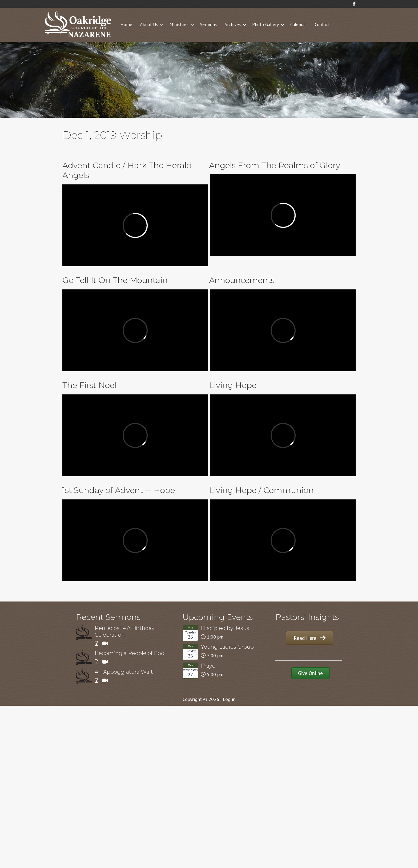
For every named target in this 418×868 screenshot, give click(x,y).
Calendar (299, 25)
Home (126, 25)
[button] (162, 25)
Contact (322, 25)
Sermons (208, 25)
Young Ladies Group (227, 647)
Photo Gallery (266, 25)
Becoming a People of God (130, 653)
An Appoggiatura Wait (124, 672)
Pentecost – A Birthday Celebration (125, 631)
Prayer (209, 666)
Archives (233, 25)
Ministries (179, 25)
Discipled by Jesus (225, 628)
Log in (229, 699)
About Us (149, 25)
